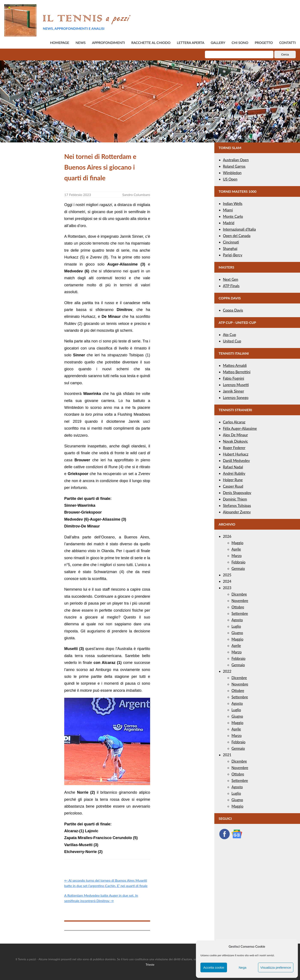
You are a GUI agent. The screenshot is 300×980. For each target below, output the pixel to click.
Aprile (236, 549)
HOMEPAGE (60, 43)
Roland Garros (234, 166)
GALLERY (218, 43)
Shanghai (230, 249)
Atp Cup (229, 335)
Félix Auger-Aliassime (240, 428)
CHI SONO (240, 43)
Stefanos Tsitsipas (237, 506)
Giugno (237, 633)
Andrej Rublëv (234, 473)
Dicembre (239, 594)
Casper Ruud (233, 486)
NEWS (81, 43)
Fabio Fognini (234, 378)
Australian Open (236, 160)
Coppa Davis (233, 310)
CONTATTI (287, 43)
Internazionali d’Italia (239, 229)
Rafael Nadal (233, 467)
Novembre (240, 601)
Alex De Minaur (235, 435)
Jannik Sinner (234, 391)
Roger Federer (234, 448)
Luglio (236, 626)
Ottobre (238, 607)
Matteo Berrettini (237, 372)
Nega (243, 967)
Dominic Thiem (235, 499)
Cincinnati (231, 242)
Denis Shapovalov (237, 493)
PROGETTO (264, 43)
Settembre (240, 613)
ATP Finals (231, 286)
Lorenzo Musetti (236, 385)
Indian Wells (233, 204)
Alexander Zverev (237, 512)
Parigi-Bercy (233, 255)
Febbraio (238, 562)
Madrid (229, 223)
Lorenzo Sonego (236, 398)
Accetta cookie (214, 967)
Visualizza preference (276, 967)
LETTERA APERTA (191, 43)
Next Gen (231, 279)
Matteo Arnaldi (235, 365)
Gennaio (238, 568)
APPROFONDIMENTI (109, 43)
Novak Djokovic (235, 441)
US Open (230, 179)
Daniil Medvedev (236, 461)
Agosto (237, 620)
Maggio (237, 543)
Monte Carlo (233, 216)
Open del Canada (237, 236)
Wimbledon (232, 173)
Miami (228, 210)
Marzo (237, 556)
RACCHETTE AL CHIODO (151, 43)
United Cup (232, 341)
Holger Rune (233, 480)
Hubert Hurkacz (236, 454)
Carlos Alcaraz (234, 422)
